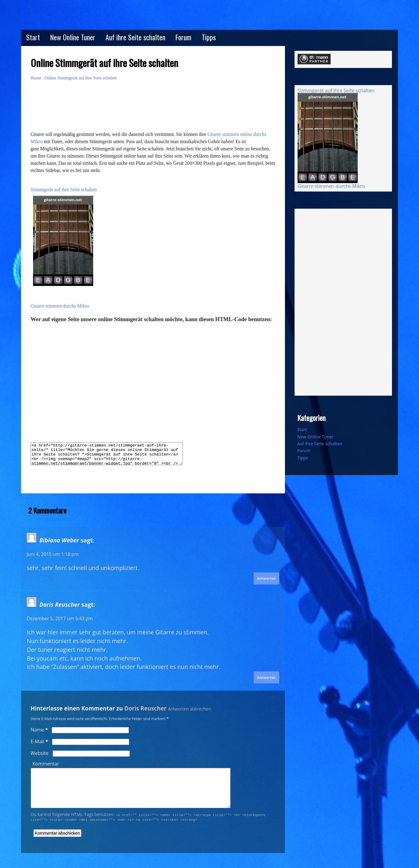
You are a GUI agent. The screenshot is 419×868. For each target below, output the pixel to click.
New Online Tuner (73, 37)
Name (39, 730)
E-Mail (39, 741)
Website (40, 753)
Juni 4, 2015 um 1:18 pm (53, 554)
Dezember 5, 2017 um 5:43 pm (60, 619)
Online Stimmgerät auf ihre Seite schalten (81, 78)
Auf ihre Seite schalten (135, 37)
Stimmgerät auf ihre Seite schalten (64, 190)
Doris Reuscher (145, 708)
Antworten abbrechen (190, 709)
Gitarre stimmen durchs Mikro (60, 306)
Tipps (209, 37)
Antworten (266, 578)
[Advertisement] (140, 115)
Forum (183, 37)
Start (33, 37)
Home (36, 78)
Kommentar (46, 764)
